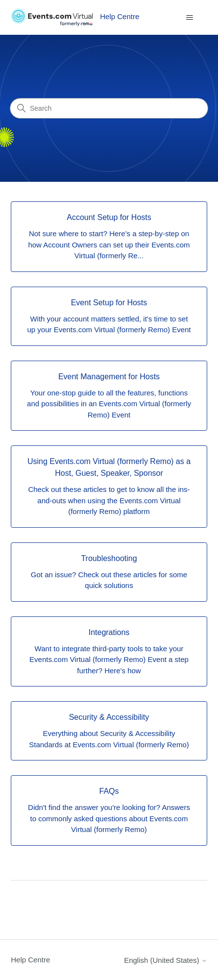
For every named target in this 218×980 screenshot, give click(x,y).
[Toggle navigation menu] (190, 18)
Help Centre (30, 960)
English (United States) (166, 960)
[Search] (109, 108)
